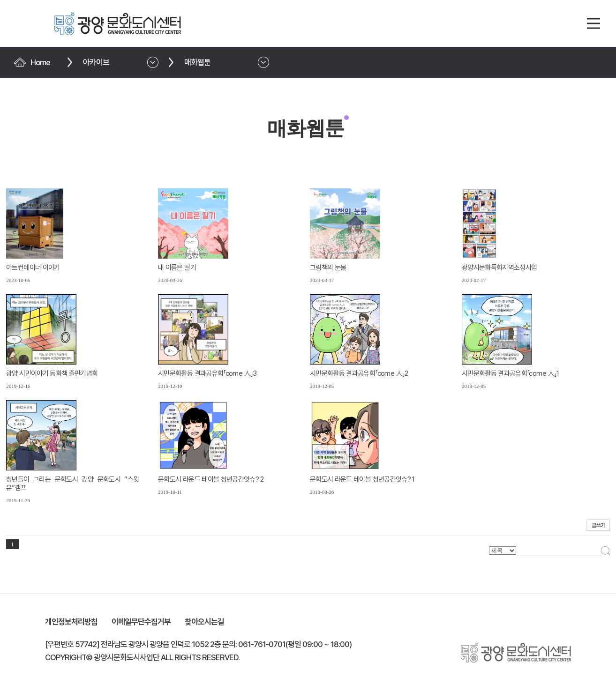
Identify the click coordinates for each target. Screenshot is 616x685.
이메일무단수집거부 (141, 622)
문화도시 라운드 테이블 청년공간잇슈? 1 (362, 479)
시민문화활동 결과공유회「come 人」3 (207, 373)
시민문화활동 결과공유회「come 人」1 (510, 373)
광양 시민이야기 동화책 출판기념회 (52, 373)
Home (40, 62)
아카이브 (96, 62)
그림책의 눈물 (328, 268)
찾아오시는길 (204, 622)
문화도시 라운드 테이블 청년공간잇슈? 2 (211, 479)
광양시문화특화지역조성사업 (500, 268)
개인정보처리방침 (71, 622)
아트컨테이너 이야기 (33, 268)
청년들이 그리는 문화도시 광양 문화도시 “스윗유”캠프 (72, 484)
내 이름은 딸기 (177, 268)
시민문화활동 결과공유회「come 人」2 (359, 373)
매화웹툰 (197, 62)
